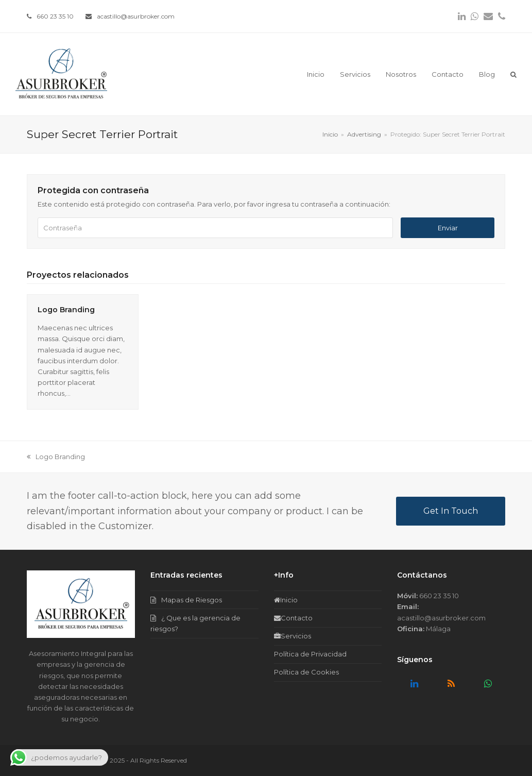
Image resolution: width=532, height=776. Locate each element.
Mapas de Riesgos (192, 600)
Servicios (293, 636)
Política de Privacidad (310, 654)
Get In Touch (451, 511)
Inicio (286, 600)
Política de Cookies (306, 672)
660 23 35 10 (55, 16)
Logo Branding (66, 310)
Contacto (293, 618)
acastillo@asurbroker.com (136, 16)
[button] (513, 74)
